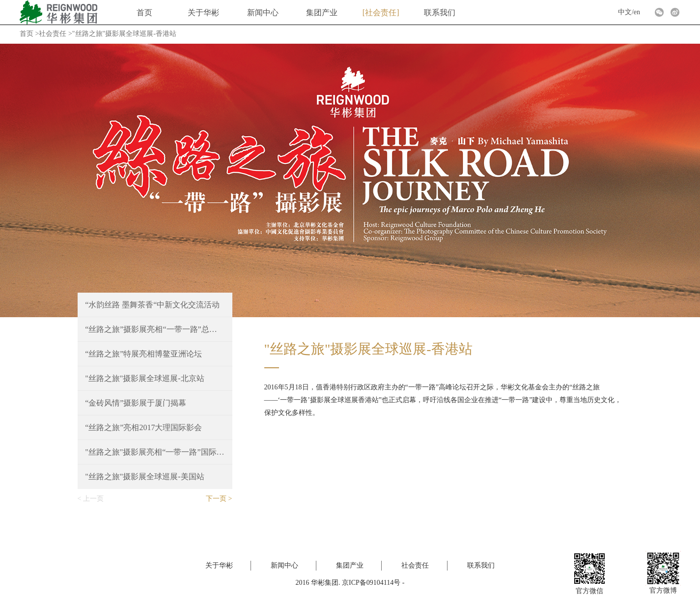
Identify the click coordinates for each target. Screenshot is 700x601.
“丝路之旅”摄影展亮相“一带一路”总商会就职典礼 (155, 329)
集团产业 (322, 13)
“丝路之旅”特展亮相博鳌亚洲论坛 (143, 354)
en (637, 12)
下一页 (216, 499)
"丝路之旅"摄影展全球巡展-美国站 (144, 477)
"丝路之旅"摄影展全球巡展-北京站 (144, 378)
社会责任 (381, 13)
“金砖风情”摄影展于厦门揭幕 (136, 403)
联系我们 (440, 13)
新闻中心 (263, 13)
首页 (144, 13)
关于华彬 (203, 13)
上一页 (93, 499)
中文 (625, 12)
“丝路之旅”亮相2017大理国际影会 (143, 427)
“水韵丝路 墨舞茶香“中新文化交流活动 (152, 305)
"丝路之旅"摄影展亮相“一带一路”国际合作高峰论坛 (155, 452)
